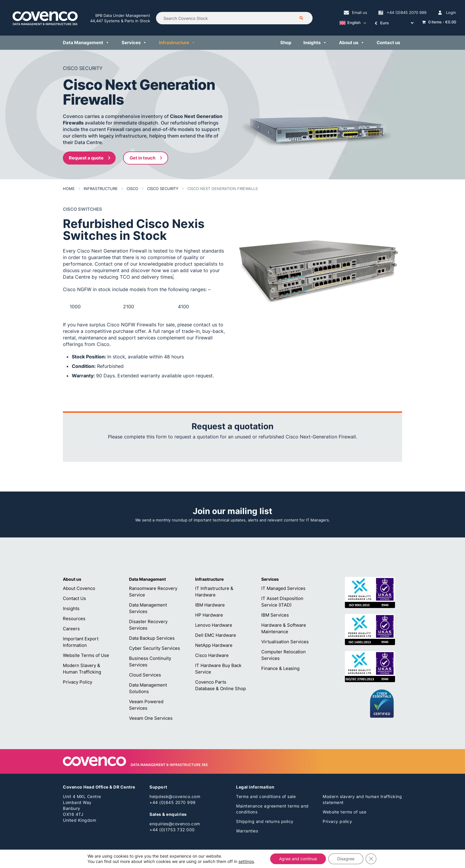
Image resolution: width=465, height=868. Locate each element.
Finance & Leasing (280, 668)
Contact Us (74, 598)
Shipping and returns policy (265, 821)
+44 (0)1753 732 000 (172, 830)
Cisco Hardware (212, 655)
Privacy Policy (78, 682)
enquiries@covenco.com (175, 824)
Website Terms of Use (86, 655)
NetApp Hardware (214, 645)
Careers (71, 629)
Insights (71, 608)
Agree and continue (298, 859)
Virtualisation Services (285, 642)
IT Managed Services (283, 588)
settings (246, 861)
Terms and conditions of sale (266, 796)
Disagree (346, 859)
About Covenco (79, 588)
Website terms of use (344, 812)
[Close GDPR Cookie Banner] (371, 859)
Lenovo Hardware (214, 625)
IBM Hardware (210, 605)
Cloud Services (145, 675)
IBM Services (275, 615)
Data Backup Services (152, 638)
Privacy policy (337, 821)
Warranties (247, 831)
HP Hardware (209, 615)
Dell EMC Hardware (216, 635)
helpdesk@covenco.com (175, 796)
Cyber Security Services (155, 648)
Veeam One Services (151, 718)
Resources (74, 619)
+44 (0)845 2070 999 (173, 802)
